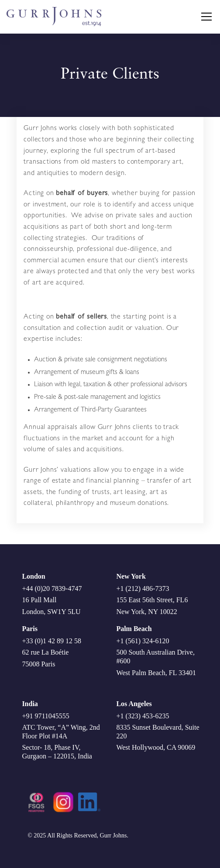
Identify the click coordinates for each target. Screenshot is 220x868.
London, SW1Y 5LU (51, 612)
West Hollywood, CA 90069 (156, 747)
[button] (205, 17)
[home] (101, 17)
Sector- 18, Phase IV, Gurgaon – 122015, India (57, 752)
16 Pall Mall (39, 600)
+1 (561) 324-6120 (143, 641)
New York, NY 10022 (146, 612)
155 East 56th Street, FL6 (152, 600)
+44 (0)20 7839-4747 (52, 588)
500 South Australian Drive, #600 (155, 657)
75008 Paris (38, 664)
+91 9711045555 (45, 716)
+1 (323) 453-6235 (143, 716)
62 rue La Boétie (45, 652)
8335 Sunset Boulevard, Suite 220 (158, 732)
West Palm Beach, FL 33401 (156, 673)
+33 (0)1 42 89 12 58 (52, 641)
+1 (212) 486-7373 (143, 588)
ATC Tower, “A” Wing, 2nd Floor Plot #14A (61, 732)
